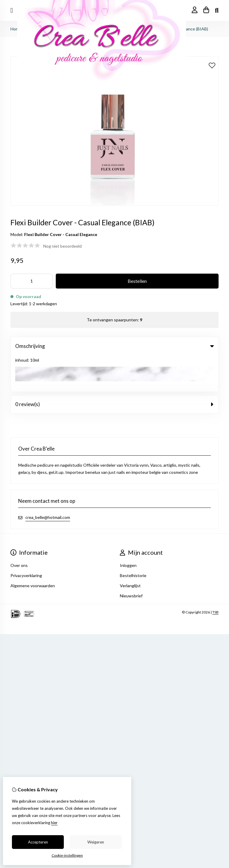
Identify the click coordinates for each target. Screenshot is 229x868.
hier (54, 823)
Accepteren (38, 842)
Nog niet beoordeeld (62, 246)
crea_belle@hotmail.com (48, 481)
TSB (215, 575)
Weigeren (96, 842)
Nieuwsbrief (131, 559)
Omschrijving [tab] (114, 346)
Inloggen (128, 529)
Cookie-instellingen (67, 855)
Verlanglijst (130, 549)
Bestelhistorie (133, 539)
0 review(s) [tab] (114, 367)
